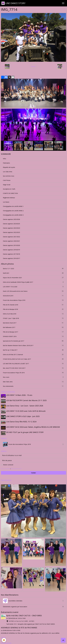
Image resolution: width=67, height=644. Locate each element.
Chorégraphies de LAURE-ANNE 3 (13, 215)
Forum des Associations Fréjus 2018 (33, 300)
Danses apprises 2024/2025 (11, 224)
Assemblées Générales (33, 599)
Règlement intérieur (9, 198)
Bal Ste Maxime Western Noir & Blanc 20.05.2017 (33, 345)
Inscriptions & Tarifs (9, 189)
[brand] (13, 3)
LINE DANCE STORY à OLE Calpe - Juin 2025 (23, 416)
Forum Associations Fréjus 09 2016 (33, 373)
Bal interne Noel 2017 (33, 323)
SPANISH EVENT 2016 (33, 336)
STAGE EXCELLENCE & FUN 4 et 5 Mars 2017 (33, 359)
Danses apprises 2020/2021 (11, 241)
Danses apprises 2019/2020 (11, 245)
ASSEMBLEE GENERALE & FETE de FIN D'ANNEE (19, 626)
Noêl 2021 (33, 273)
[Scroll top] (63, 640)
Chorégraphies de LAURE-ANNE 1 (13, 206)
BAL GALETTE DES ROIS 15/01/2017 (33, 368)
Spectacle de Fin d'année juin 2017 (33, 341)
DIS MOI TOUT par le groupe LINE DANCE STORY (25, 431)
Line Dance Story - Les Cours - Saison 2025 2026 (25, 405)
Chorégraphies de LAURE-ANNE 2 (13, 211)
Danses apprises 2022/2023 (11, 232)
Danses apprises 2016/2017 (11, 258)
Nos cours (33, 377)
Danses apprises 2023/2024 (11, 228)
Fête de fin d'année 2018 (33, 305)
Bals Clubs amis (33, 382)
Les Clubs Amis (8, 172)
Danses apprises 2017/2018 (11, 254)
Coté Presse (7, 180)
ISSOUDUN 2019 (33, 296)
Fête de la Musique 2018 (33, 309)
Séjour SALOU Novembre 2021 (33, 278)
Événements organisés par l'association (33, 605)
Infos (4, 159)
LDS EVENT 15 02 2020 (33, 287)
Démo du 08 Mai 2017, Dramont (33, 355)
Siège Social (7, 185)
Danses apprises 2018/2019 (11, 250)
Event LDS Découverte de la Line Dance (33, 291)
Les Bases (6, 202)
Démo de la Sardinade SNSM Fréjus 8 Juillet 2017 (33, 282)
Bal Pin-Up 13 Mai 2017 (33, 350)
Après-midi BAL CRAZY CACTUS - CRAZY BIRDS (24, 614)
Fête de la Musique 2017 (33, 332)
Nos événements (33, 386)
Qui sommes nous (9, 176)
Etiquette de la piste (9, 167)
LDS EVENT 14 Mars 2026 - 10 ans (19, 395)
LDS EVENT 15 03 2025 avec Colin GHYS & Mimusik (26, 410)
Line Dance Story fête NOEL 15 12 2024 (21, 421)
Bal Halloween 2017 (33, 327)
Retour (33, 66)
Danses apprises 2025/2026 (11, 219)
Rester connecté (8, 463)
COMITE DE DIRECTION (10, 193)
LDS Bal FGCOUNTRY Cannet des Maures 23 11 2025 (27, 400)
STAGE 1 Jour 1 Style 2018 (33, 318)
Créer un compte (5, 467)
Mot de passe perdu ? (16, 467)
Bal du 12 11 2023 (33, 269)
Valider (34, 471)
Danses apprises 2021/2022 (11, 237)
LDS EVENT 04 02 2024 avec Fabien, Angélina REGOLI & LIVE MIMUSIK (33, 426)
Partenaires (6, 163)
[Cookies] (4, 640)
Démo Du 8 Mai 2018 (33, 314)
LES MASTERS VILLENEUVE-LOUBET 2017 (33, 364)
